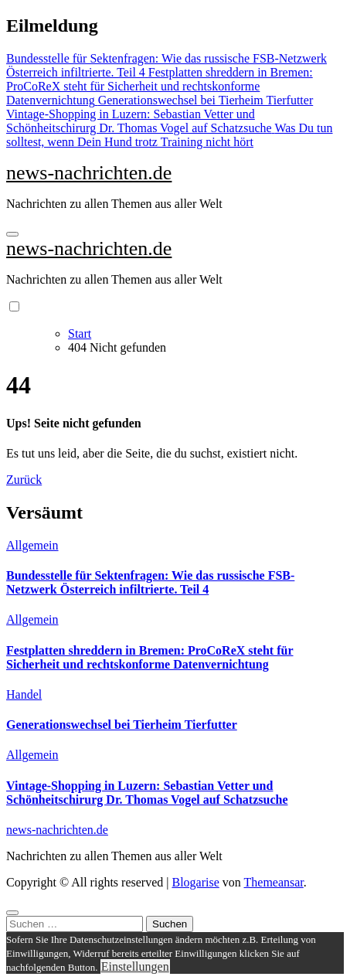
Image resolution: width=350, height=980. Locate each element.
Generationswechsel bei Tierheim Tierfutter (122, 725)
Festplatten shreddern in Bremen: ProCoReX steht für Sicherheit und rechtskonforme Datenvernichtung (150, 657)
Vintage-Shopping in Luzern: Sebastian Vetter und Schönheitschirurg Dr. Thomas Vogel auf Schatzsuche (147, 793)
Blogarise (195, 882)
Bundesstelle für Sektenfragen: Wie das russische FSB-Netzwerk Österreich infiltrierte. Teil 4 (150, 582)
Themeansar (274, 882)
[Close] (12, 913)
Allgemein (32, 545)
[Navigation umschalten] (12, 234)
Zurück (24, 480)
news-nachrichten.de (89, 173)
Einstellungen (135, 966)
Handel (24, 694)
